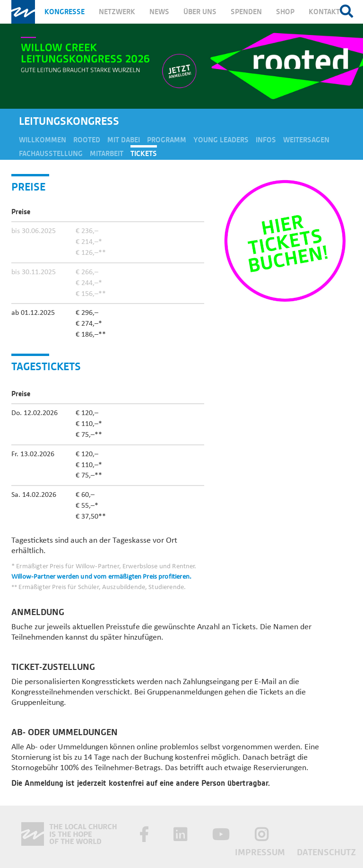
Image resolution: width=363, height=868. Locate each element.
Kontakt (324, 12)
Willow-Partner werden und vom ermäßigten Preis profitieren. (101, 577)
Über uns (200, 12)
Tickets (144, 154)
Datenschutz (326, 852)
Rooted (87, 140)
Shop (285, 12)
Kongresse (65, 12)
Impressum (261, 852)
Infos (266, 140)
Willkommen (43, 140)
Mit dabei (124, 140)
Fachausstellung (51, 154)
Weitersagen (306, 140)
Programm (167, 140)
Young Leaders (221, 140)
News (159, 12)
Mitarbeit (107, 154)
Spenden (246, 12)
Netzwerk (117, 12)
